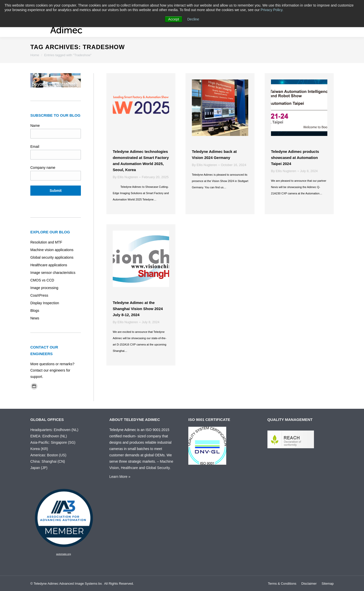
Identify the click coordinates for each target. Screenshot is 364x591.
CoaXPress (39, 295)
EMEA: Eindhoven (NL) (49, 436)
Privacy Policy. (272, 10)
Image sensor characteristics (53, 273)
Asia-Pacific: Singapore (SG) (53, 442)
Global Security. (158, 468)
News (35, 318)
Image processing (44, 288)
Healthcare (129, 468)
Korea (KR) (39, 449)
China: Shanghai (43, 461)
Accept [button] (174, 19)
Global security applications (52, 257)
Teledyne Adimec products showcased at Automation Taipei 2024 (295, 158)
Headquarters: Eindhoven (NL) (54, 430)
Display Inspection (45, 303)
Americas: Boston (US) (48, 455)
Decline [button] (193, 19)
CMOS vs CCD (42, 280)
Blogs (35, 311)
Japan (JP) (39, 468)
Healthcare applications (49, 265)
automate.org (64, 554)
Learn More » (120, 477)
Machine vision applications (52, 250)
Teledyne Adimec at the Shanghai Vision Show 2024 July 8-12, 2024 (138, 309)
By (125, 177)
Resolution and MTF (46, 242)
